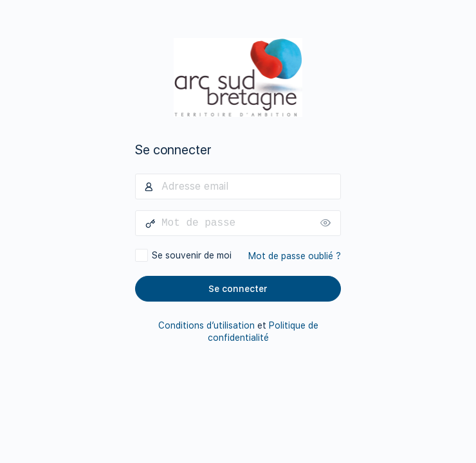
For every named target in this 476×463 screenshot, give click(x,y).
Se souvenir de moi (192, 255)
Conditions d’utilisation (206, 325)
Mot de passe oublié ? (295, 256)
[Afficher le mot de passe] (328, 223)
